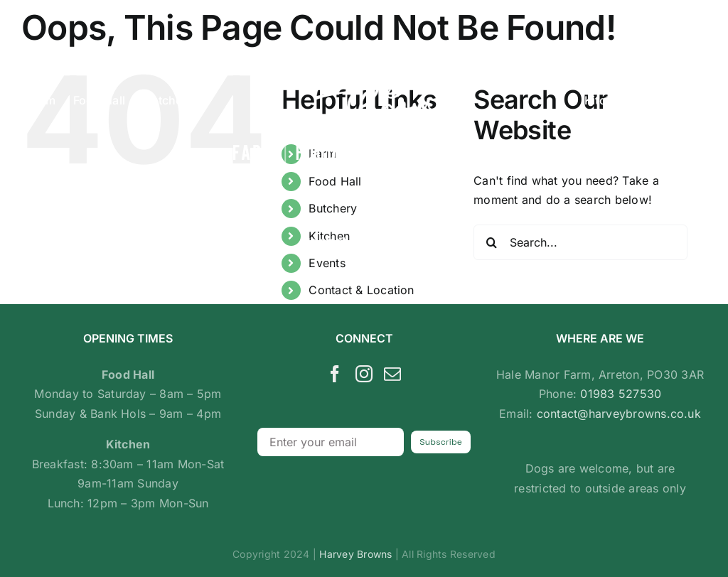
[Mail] (392, 374)
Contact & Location (361, 290)
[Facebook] (335, 374)
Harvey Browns (355, 554)
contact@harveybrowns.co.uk (619, 414)
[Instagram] (364, 374)
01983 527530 (621, 394)
